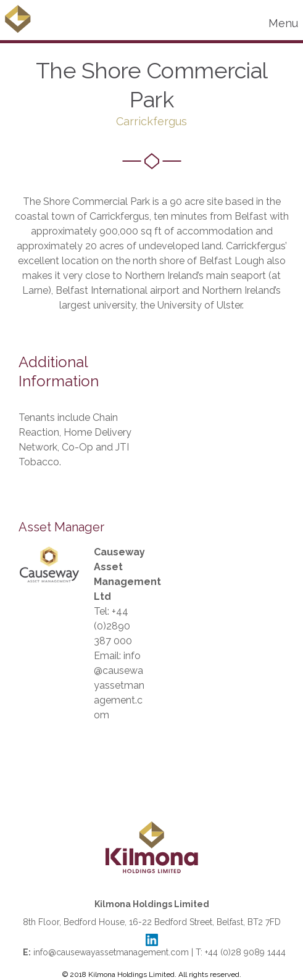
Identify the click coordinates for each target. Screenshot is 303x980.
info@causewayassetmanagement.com (119, 685)
